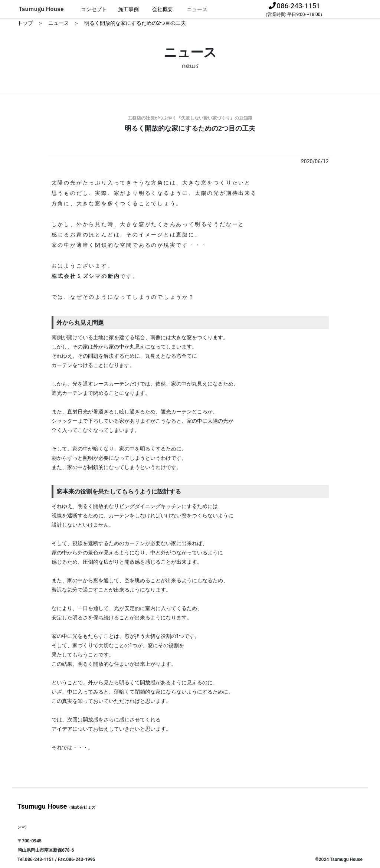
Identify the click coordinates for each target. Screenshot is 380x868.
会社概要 (163, 9)
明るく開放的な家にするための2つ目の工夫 (135, 23)
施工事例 (128, 9)
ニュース (197, 9)
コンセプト (94, 9)
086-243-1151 (294, 9)
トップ (26, 23)
